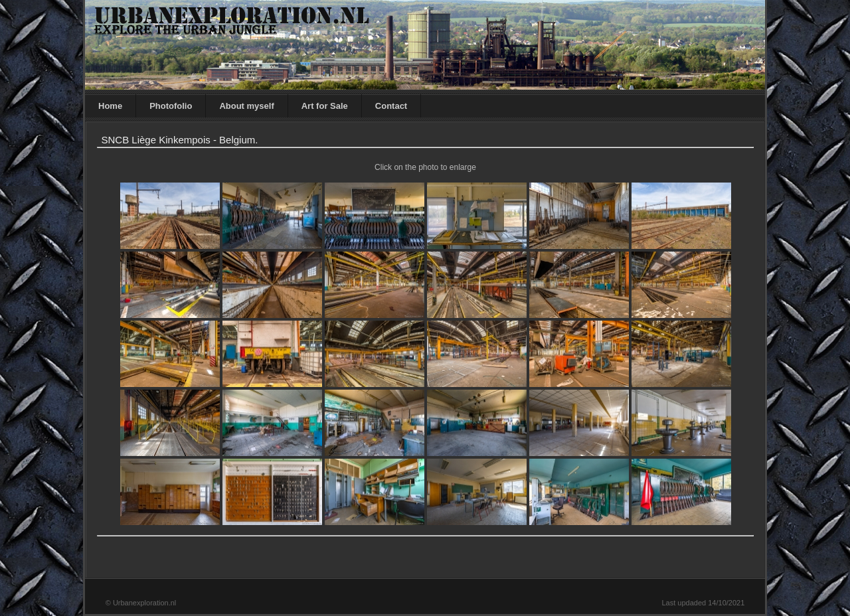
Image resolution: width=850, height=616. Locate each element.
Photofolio (171, 106)
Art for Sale (325, 106)
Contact (391, 106)
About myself (246, 106)
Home (110, 106)
